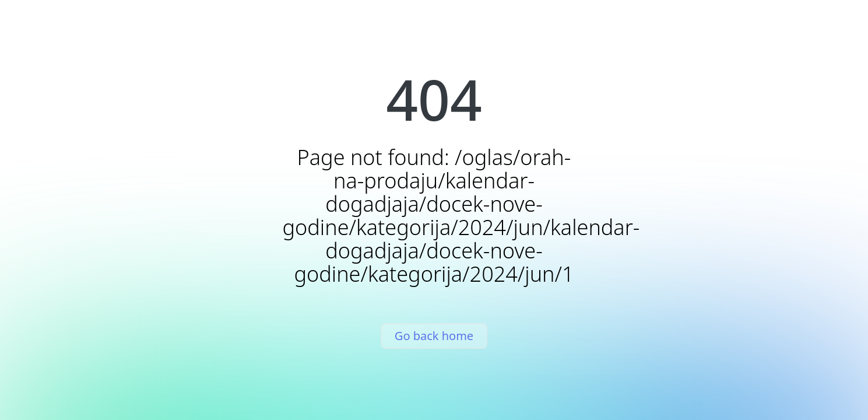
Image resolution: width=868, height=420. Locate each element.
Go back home (434, 336)
